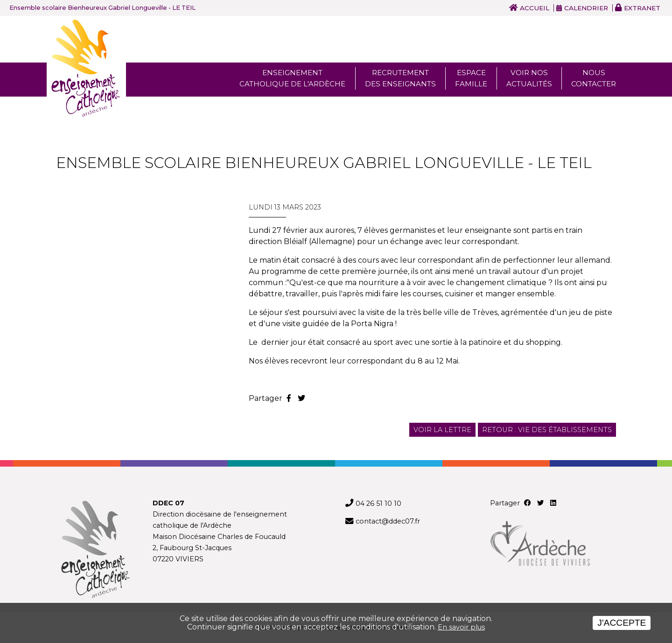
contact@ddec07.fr (388, 521)
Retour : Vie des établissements (547, 430)
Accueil (535, 8)
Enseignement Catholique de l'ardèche (292, 78)
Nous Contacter (594, 78)
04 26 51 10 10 (378, 503)
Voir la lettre (442, 430)
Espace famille (471, 78)
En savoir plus (461, 627)
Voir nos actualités (529, 78)
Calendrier (586, 8)
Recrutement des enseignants (400, 78)
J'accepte (622, 623)
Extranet (642, 8)
